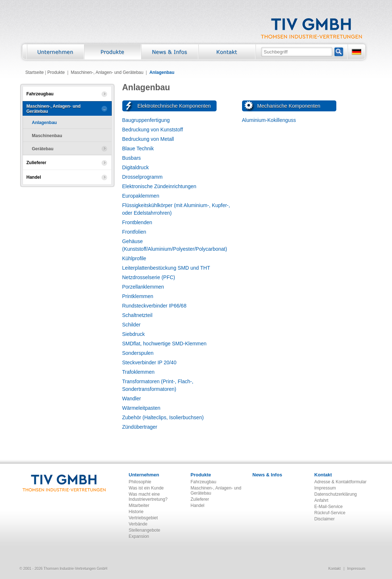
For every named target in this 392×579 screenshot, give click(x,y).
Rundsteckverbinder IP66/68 (155, 306)
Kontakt (323, 475)
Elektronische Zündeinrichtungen (159, 186)
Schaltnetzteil (137, 315)
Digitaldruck (136, 167)
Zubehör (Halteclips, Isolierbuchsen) (163, 417)
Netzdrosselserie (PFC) (149, 277)
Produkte (56, 72)
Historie (136, 512)
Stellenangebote (145, 530)
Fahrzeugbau (204, 482)
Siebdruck (134, 334)
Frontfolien (134, 232)
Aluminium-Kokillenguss (269, 120)
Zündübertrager (140, 427)
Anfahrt (322, 500)
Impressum (325, 488)
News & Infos (268, 475)
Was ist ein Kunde (146, 488)
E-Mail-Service (329, 507)
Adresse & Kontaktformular (340, 482)
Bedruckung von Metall (148, 139)
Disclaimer (325, 519)
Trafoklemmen (138, 372)
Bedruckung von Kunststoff (153, 130)
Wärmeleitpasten (141, 408)
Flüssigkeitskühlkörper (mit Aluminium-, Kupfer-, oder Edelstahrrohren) (176, 209)
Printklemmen (138, 296)
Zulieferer (200, 499)
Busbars (132, 158)
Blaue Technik (138, 148)
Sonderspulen (138, 353)
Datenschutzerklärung (336, 494)
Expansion (139, 536)
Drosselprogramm (142, 177)
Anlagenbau (162, 72)
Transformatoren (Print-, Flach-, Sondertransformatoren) (158, 385)
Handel (198, 505)
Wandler (132, 398)
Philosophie (140, 482)
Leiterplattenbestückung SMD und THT (166, 268)
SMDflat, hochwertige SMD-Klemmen (165, 344)
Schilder (132, 325)
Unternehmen (144, 475)
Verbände (138, 524)
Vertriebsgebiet (143, 518)
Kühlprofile (134, 258)
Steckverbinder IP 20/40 (149, 362)
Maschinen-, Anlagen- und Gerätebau (107, 72)
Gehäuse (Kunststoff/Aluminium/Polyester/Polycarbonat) (175, 245)
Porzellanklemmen (143, 287)
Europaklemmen (141, 196)
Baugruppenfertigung (146, 120)
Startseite (35, 72)
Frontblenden (137, 222)
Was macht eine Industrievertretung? (148, 497)
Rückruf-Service (330, 513)
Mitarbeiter (139, 505)
